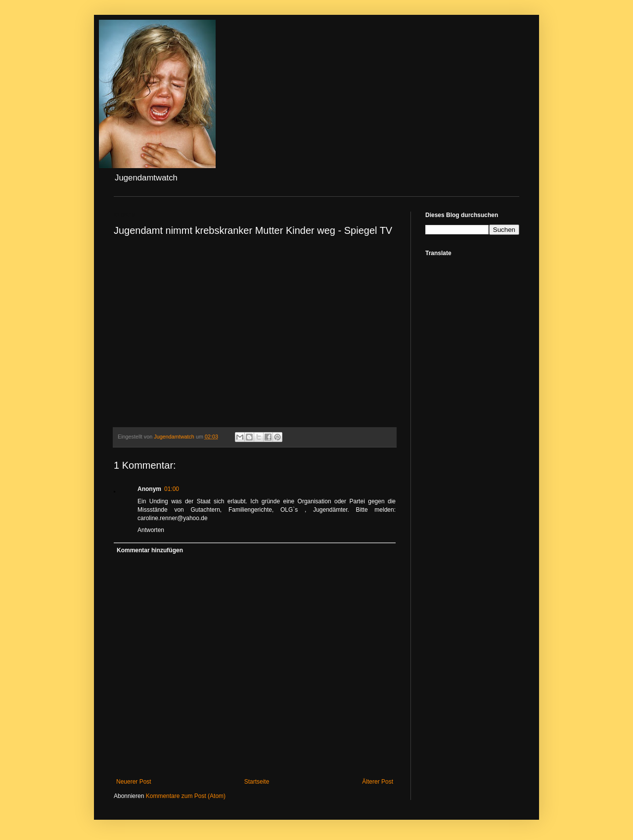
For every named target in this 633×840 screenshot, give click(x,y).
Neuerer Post (134, 782)
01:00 (172, 489)
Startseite (257, 782)
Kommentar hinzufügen (150, 550)
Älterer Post (378, 782)
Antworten (151, 530)
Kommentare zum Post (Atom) (186, 796)
